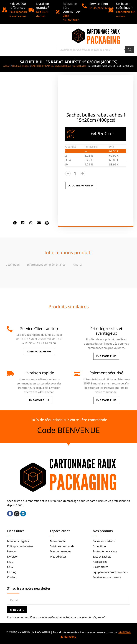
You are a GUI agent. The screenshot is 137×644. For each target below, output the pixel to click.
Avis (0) (77, 265)
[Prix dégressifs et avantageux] (77, 329)
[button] (15, 223)
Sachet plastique (63, 66)
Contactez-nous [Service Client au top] (39, 352)
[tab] (13, 264)
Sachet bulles (80, 66)
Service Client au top (39, 328)
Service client (99, 4)
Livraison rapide (39, 373)
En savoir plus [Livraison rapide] (39, 400)
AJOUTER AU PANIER (81, 186)
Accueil (7, 66)
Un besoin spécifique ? (124, 6)
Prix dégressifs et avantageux (106, 331)
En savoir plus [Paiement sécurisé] (106, 400)
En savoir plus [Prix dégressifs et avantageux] (106, 356)
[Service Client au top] (10, 329)
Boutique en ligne (21, 66)
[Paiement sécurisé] (77, 373)
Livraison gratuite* (43, 6)
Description (13, 265)
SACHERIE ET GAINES (42, 66)
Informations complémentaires (46, 265)
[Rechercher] (130, 50)
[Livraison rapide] (10, 373)
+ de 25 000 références (18, 6)
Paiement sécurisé (106, 373)
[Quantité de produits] (75, 173)
